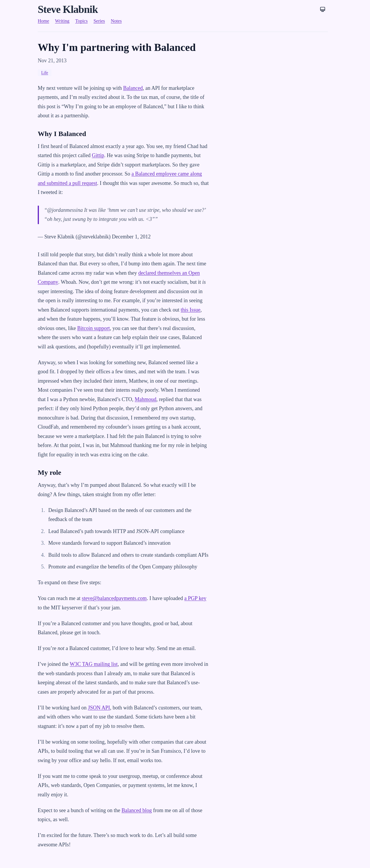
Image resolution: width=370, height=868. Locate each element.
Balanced (133, 88)
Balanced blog (136, 810)
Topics (81, 21)
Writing (62, 21)
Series (99, 21)
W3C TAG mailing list (94, 664)
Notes (116, 21)
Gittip (98, 155)
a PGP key (195, 598)
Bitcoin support (94, 328)
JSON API (99, 708)
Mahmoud (146, 399)
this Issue (191, 310)
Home (43, 21)
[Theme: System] (323, 9)
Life (45, 73)
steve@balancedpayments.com (114, 598)
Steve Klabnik (68, 9)
